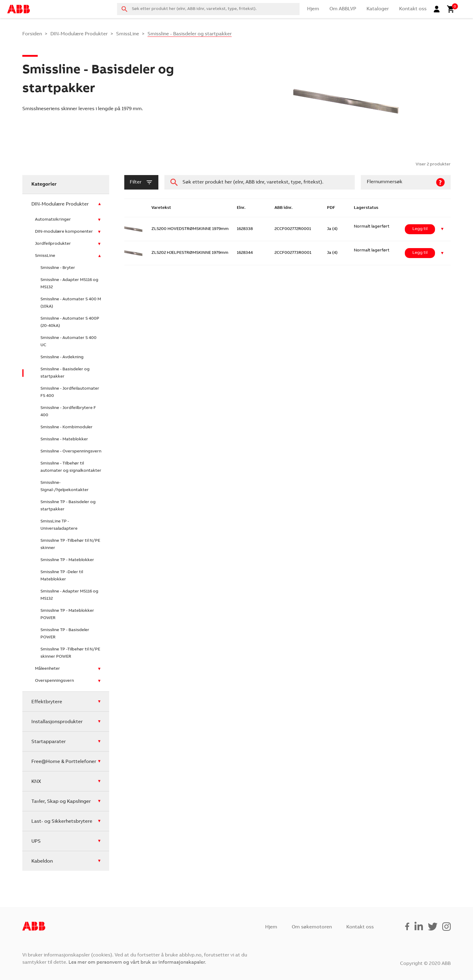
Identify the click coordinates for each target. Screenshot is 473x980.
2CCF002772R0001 (293, 229)
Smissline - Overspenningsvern (71, 452)
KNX (36, 782)
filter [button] (141, 182)
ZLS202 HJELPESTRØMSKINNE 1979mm (190, 253)
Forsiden (32, 34)
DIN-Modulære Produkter (79, 34)
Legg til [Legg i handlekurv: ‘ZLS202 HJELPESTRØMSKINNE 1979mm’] (420, 253)
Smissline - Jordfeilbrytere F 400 (68, 412)
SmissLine (128, 34)
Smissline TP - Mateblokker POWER (67, 614)
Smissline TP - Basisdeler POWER (65, 634)
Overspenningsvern (54, 681)
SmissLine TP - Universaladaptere (59, 525)
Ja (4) (332, 229)
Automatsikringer (53, 220)
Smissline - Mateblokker (64, 439)
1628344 (245, 253)
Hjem (313, 9)
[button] (442, 229)
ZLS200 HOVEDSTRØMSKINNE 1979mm (190, 229)
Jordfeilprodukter (53, 244)
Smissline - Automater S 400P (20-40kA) (70, 322)
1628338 (245, 229)
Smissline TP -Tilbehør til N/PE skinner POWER (70, 653)
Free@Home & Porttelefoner (64, 762)
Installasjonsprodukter (57, 722)
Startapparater (49, 742)
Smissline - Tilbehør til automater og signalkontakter (71, 467)
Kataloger (378, 9)
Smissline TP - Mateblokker (67, 560)
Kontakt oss (413, 9)
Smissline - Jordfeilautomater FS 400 (70, 392)
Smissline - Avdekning (62, 357)
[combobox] (208, 9)
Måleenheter (48, 669)
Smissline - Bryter (58, 268)
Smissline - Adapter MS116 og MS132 (69, 284)
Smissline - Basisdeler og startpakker (65, 373)
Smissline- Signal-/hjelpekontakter (65, 487)
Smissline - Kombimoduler (67, 427)
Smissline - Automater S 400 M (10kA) (71, 303)
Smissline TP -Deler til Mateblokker (62, 576)
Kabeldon (42, 861)
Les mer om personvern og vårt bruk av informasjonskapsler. (137, 962)
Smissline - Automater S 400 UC (68, 342)
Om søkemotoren (312, 927)
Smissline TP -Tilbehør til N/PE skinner (70, 544)
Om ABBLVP (343, 9)
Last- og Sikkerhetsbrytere (62, 822)
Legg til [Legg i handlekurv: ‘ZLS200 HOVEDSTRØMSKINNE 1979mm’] (420, 229)
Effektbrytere (47, 702)
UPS (36, 841)
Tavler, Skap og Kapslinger (61, 802)
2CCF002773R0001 (293, 253)
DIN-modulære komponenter (64, 232)
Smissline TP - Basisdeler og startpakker (68, 506)
